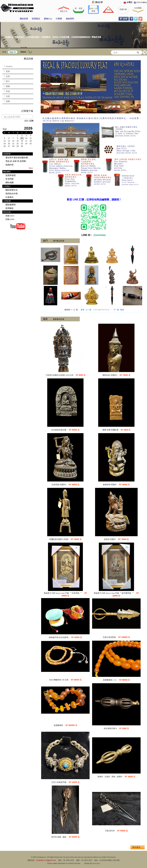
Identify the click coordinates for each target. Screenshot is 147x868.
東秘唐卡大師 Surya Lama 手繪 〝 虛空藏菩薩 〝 (114, 593)
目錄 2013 (10, 216)
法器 (8, 96)
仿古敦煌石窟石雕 (59, 430)
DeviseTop (96, 863)
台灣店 (129, 2)
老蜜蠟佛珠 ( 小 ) (110, 680)
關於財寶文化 (12, 190)
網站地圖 (10, 183)
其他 (8, 91)
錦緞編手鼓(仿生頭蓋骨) (59, 637)
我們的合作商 (12, 194)
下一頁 (116, 310)
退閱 (26, 121)
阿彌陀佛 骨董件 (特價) (59, 539)
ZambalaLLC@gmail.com (46, 860)
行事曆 (59, 19)
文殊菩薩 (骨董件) (59, 485)
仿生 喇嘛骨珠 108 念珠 (59, 680)
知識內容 (10, 165)
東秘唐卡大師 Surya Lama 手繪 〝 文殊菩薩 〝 (63, 593)
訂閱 (31, 121)
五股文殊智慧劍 (109, 637)
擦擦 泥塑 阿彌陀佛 (110, 430)
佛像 (8, 86)
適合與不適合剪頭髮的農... (17, 158)
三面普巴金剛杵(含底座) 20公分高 (59, 375)
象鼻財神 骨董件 (110, 485)
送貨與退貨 (11, 175)
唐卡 (8, 81)
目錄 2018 (10, 219)
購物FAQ (48, 19)
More (31, 168)
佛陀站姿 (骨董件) (110, 375)
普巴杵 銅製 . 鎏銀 (59, 837)
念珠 (8, 76)
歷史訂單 (99, 2)
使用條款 (10, 208)
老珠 (8, 71)
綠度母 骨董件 (110, 539)
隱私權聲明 (11, 205)
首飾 (8, 101)
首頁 (83, 310)
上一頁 (89, 310)
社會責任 (10, 197)
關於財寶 (24, 19)
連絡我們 (70, 19)
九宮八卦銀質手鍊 (59, 782)
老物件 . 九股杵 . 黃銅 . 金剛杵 (110, 777)
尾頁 (122, 310)
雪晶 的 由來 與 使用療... (16, 161)
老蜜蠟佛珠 (58, 725)
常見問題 (10, 179)
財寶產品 (36, 19)
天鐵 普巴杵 (110, 831)
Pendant (9, 66)
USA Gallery (142, 2)
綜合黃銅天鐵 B (110, 728)
